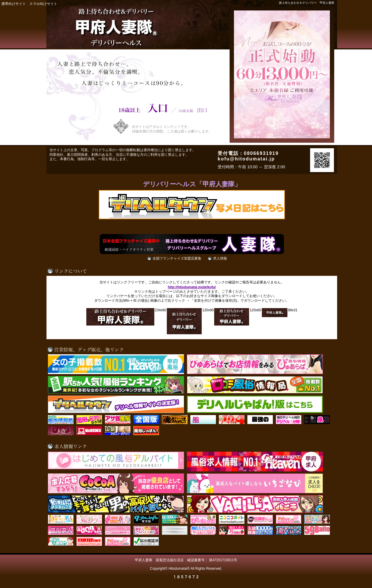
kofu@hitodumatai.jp (246, 159)
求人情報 (220, 258)
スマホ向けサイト (43, 4)
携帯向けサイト (14, 4)
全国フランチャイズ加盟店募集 (177, 258)
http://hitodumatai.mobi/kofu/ (192, 287)
